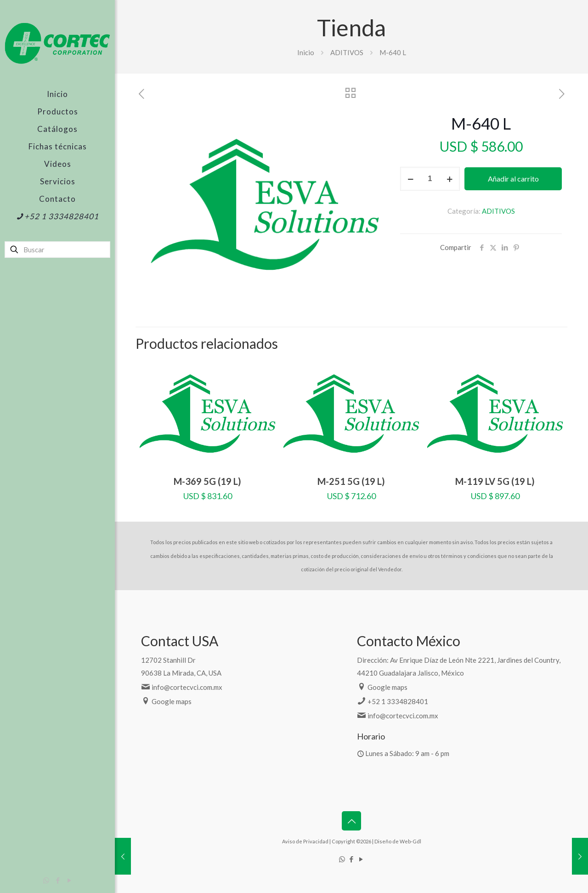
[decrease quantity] (410, 179)
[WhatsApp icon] (46, 880)
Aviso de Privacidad (305, 841)
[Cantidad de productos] (430, 179)
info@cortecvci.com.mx (187, 687)
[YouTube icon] (69, 880)
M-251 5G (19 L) (351, 481)
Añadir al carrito (513, 179)
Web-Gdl (410, 841)
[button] (373, 130)
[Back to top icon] (351, 821)
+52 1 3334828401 (398, 701)
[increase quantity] (449, 179)
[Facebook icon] (58, 880)
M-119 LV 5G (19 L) (495, 481)
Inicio (306, 52)
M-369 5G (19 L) (207, 481)
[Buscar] (57, 250)
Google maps (172, 701)
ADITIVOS (347, 52)
